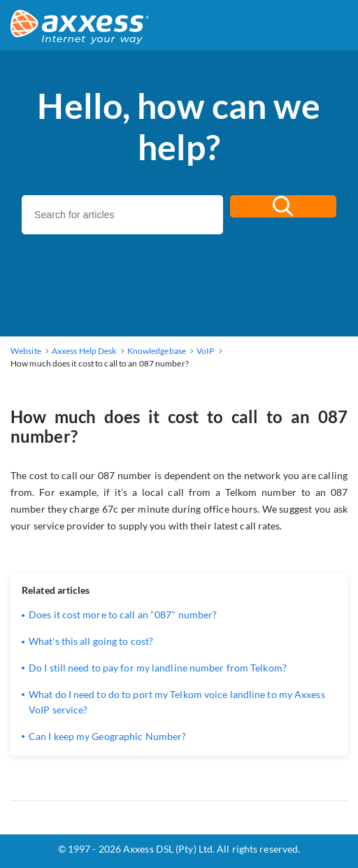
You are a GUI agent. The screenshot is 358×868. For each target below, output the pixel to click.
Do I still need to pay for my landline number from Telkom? (158, 668)
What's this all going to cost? (91, 641)
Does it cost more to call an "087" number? (123, 614)
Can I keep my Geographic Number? (107, 736)
